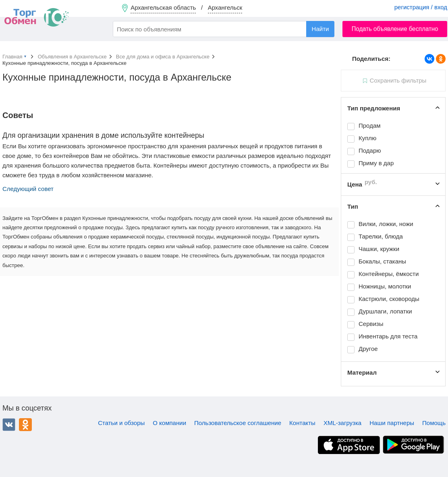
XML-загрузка (342, 423)
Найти (320, 29)
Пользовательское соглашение (238, 423)
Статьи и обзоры (121, 423)
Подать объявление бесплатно (395, 29)
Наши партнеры (392, 423)
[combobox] (224, 29)
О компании (169, 423)
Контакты (302, 423)
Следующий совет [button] (28, 189)
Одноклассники (25, 425)
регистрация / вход (421, 7)
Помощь (434, 423)
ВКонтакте (9, 425)
